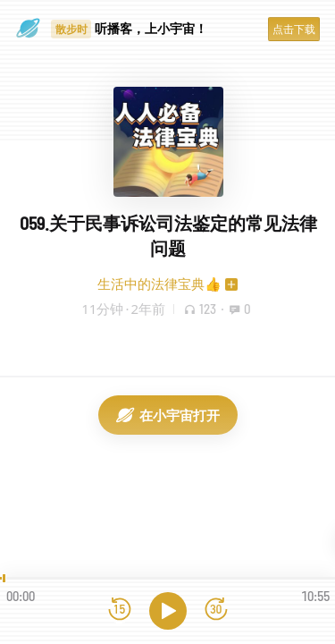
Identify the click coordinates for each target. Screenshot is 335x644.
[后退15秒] (120, 610)
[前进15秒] (216, 610)
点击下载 (294, 29)
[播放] (168, 611)
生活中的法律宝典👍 (159, 284)
